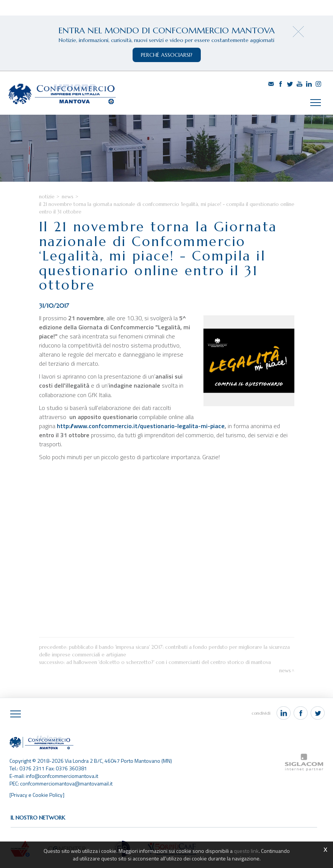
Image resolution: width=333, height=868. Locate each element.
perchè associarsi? (167, 55)
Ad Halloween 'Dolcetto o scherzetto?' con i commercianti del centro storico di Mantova (169, 662)
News (68, 197)
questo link (246, 851)
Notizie (47, 197)
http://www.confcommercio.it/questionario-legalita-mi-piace (141, 426)
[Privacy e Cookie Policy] (37, 795)
